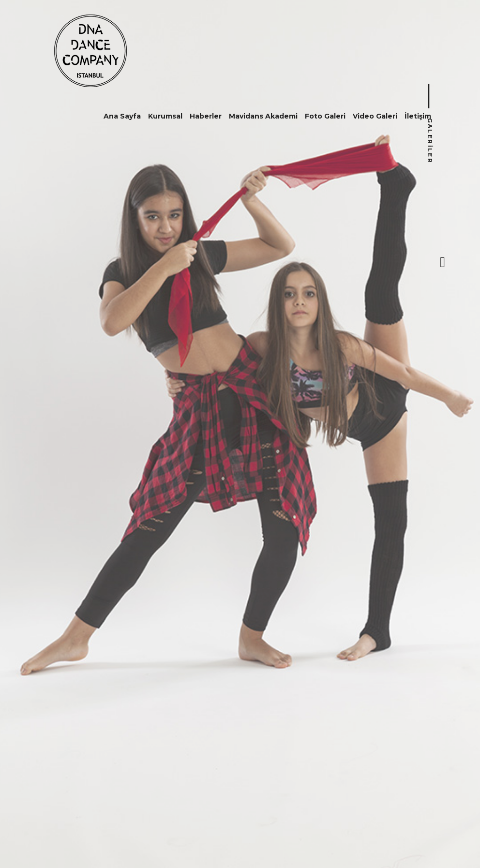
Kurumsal (165, 116)
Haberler (206, 116)
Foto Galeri (325, 116)
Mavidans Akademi (263, 116)
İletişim (418, 116)
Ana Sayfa (122, 116)
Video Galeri (375, 116)
